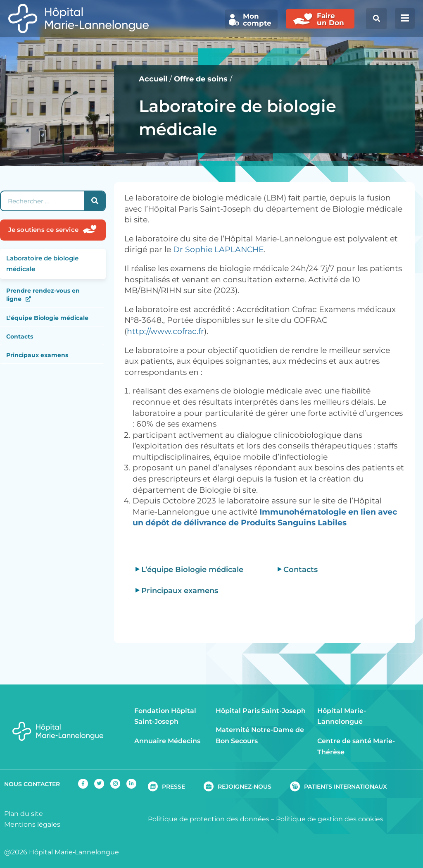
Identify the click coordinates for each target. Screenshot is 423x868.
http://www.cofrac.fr (165, 331)
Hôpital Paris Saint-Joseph (261, 711)
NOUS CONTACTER (32, 784)
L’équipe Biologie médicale (47, 318)
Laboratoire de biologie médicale (42, 264)
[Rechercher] (95, 201)
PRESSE (173, 787)
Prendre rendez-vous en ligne (43, 295)
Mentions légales (32, 824)
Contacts (20, 336)
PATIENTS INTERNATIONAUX (346, 787)
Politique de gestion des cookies (330, 819)
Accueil (154, 79)
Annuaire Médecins (167, 741)
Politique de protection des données (209, 819)
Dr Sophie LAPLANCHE (219, 249)
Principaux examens (37, 355)
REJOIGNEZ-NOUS (245, 787)
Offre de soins (204, 79)
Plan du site (24, 814)
